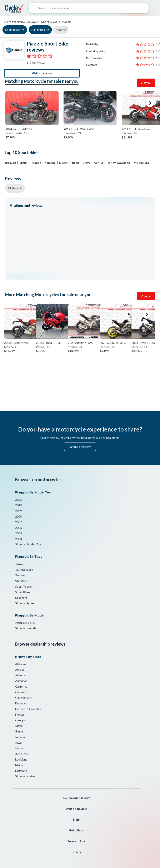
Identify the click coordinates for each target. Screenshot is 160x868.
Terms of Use (76, 841)
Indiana (20, 737)
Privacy (76, 852)
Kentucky (22, 754)
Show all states (25, 776)
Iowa (18, 743)
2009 (19, 511)
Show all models (26, 628)
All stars (13, 188)
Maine (19, 765)
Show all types (25, 603)
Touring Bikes (24, 570)
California (21, 686)
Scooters (21, 598)
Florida (19, 714)
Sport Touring (24, 586)
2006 (19, 528)
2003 (19, 539)
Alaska (19, 670)
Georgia (20, 720)
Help (76, 819)
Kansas (20, 748)
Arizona (20, 675)
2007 (19, 522)
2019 (19, 505)
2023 (19, 500)
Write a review (42, 73)
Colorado (21, 692)
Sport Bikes (13, 30)
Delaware (21, 703)
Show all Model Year (29, 544)
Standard (21, 581)
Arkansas (21, 681)
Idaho (19, 726)
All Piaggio (38, 30)
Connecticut (23, 698)
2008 (19, 516)
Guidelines (76, 830)
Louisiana (21, 759)
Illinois (19, 731)
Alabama (21, 664)
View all (146, 83)
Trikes (19, 564)
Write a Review (80, 447)
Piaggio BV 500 (25, 623)
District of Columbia (28, 709)
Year (59, 30)
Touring (20, 575)
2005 (19, 533)
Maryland (21, 771)
